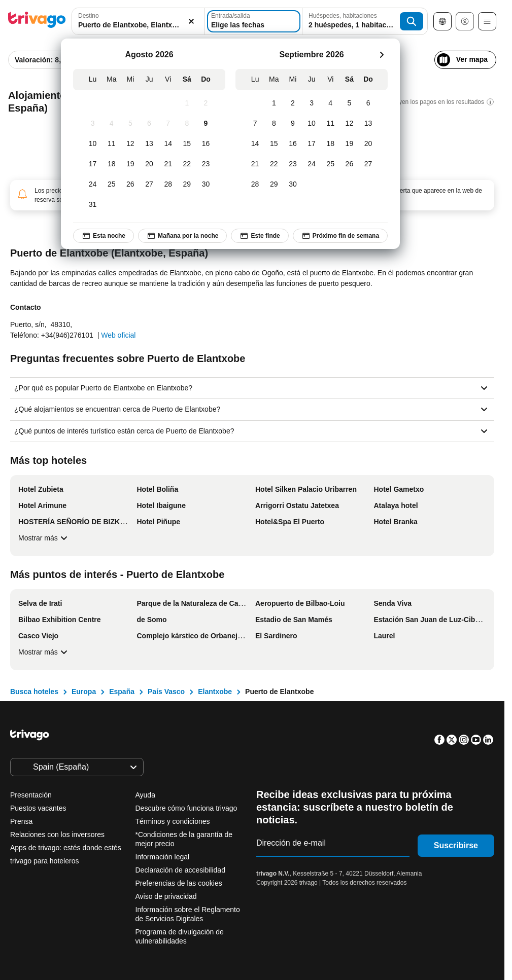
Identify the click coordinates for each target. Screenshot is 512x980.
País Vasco (166, 692)
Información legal (163, 857)
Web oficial (118, 335)
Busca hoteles (34, 692)
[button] (138, 21)
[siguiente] (382, 55)
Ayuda (145, 795)
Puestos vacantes (38, 808)
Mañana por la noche (182, 236)
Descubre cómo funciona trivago (186, 808)
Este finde (260, 236)
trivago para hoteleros (44, 861)
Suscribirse (456, 845)
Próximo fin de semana (340, 236)
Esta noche (104, 236)
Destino (89, 16)
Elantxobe (215, 692)
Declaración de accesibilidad (180, 870)
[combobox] (138, 21)
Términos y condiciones (173, 821)
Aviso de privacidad (166, 896)
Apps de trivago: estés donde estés (66, 848)
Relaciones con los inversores (57, 834)
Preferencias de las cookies (180, 883)
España (122, 692)
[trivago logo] (37, 22)
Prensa (21, 821)
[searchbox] (138, 25)
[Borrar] (191, 21)
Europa (84, 692)
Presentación (31, 795)
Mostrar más (44, 538)
